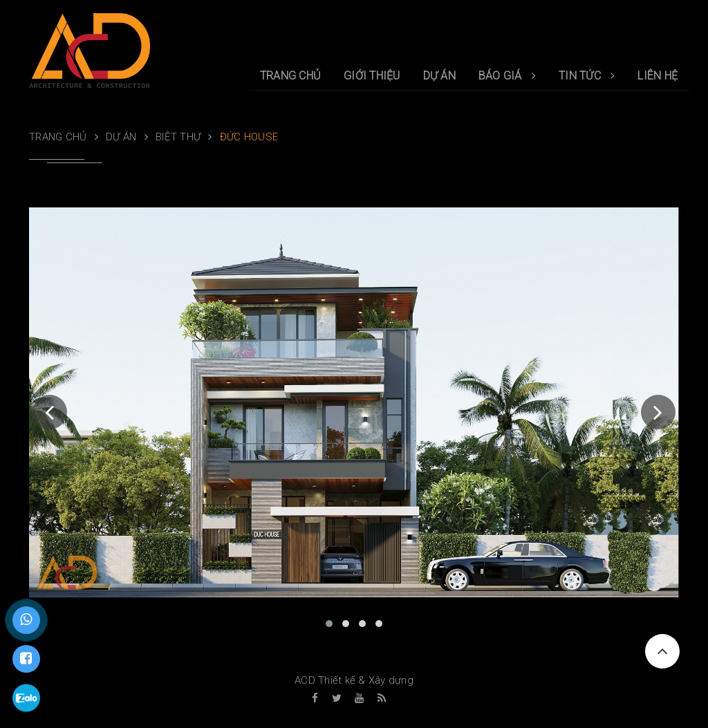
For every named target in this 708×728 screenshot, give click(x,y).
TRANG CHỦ (290, 76)
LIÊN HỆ (658, 76)
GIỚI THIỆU (372, 76)
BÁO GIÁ (507, 76)
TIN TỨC (587, 76)
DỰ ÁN (439, 76)
